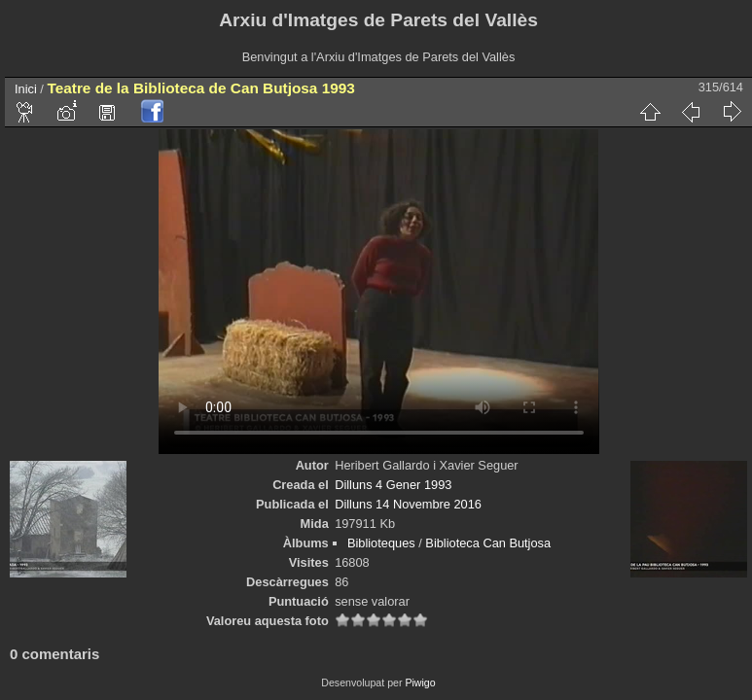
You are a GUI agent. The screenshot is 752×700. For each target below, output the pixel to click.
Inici (26, 89)
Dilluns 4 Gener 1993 (393, 485)
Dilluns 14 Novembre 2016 (408, 504)
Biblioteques (381, 543)
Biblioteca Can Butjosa (488, 543)
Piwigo (420, 682)
